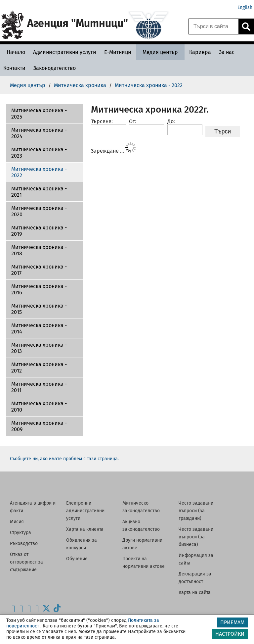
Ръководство (24, 544)
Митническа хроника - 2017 (39, 270)
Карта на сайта (195, 593)
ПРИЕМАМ (232, 622)
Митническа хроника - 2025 (39, 114)
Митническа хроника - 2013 (39, 348)
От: (133, 121)
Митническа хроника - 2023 (39, 153)
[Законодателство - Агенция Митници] (55, 68)
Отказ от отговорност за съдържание (26, 562)
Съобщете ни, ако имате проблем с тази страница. (64, 459)
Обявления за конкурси (82, 544)
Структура (21, 533)
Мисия (17, 522)
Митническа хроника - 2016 (39, 289)
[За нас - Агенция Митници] (227, 52)
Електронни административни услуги (85, 511)
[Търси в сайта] (214, 26)
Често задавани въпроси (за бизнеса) (196, 537)
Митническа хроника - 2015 (39, 309)
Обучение (77, 559)
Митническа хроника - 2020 (39, 211)
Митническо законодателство (141, 507)
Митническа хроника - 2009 (39, 426)
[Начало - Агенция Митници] (14, 52)
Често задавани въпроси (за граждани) (196, 511)
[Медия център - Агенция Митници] (160, 52)
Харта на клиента (85, 529)
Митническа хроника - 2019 (39, 231)
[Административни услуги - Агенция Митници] (65, 52)
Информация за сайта (196, 559)
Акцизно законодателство (141, 525)
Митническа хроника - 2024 (39, 133)
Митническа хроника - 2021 (39, 192)
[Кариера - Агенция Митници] (200, 52)
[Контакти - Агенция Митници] (14, 68)
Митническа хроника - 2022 (39, 172)
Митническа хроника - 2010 (39, 407)
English (245, 7)
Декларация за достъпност (195, 578)
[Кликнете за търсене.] (246, 26)
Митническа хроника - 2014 (39, 328)
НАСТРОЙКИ (230, 634)
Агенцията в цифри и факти (33, 507)
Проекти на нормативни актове (144, 563)
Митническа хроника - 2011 (39, 387)
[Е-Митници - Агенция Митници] (118, 52)
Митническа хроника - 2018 (39, 250)
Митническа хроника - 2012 (39, 368)
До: (171, 121)
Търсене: (102, 121)
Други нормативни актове (142, 544)
